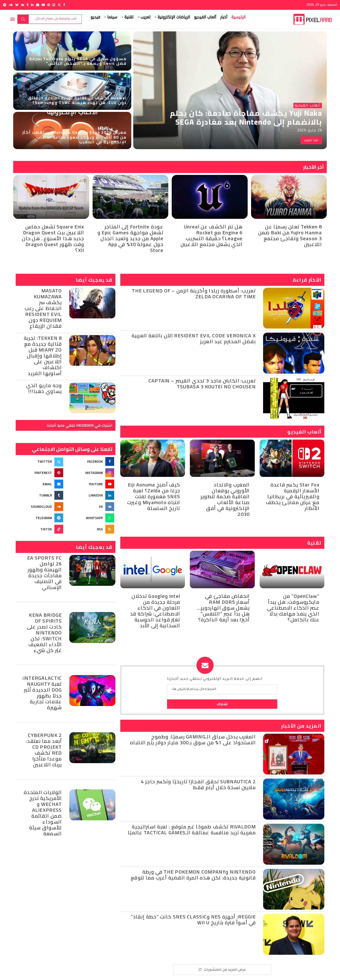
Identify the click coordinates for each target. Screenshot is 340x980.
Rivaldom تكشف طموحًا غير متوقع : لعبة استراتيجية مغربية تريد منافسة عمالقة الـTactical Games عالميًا (192, 830)
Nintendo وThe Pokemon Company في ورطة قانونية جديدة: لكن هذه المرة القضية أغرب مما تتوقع (193, 875)
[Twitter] (59, 5)
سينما (112, 17)
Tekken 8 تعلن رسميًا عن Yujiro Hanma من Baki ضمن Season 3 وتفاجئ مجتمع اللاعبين (290, 235)
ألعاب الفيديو (205, 17)
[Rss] (91, 529)
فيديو (96, 17)
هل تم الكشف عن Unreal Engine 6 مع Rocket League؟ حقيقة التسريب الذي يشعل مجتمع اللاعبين (212, 235)
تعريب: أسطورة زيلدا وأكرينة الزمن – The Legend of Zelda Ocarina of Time (194, 294)
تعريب (146, 17)
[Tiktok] (40, 529)
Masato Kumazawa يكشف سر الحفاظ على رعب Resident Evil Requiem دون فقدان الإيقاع (43, 308)
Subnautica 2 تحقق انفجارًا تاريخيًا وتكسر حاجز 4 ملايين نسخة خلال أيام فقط (198, 784)
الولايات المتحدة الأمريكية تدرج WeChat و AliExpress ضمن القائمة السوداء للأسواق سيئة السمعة (43, 813)
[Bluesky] (17, 5)
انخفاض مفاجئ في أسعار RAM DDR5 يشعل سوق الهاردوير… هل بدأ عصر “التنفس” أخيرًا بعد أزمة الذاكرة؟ (224, 608)
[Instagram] (54, 5)
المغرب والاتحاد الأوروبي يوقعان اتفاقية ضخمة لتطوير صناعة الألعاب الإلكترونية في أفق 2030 (225, 499)
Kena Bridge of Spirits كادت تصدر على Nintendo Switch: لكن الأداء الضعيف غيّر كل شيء (44, 633)
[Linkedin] (32, 5)
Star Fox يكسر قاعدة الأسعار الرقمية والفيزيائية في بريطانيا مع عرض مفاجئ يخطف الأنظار (293, 496)
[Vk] (23, 5)
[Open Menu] (12, 19)
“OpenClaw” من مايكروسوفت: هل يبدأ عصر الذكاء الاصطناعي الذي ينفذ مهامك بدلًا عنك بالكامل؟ (293, 608)
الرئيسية (238, 17)
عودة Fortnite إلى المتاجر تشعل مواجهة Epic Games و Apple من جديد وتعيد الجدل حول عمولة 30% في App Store (130, 238)
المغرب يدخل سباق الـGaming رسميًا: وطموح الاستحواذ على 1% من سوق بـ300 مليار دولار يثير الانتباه (193, 739)
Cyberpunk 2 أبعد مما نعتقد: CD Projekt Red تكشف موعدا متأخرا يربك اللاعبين (44, 750)
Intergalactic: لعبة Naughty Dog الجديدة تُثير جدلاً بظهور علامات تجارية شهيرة (42, 693)
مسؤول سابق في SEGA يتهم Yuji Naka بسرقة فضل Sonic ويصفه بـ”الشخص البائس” (78, 61)
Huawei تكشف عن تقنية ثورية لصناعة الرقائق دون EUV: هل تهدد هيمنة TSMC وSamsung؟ (77, 100)
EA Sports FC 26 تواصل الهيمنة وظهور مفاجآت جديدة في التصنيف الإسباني (45, 572)
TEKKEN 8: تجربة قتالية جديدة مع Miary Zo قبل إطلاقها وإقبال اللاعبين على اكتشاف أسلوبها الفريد (43, 356)
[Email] (38, 5)
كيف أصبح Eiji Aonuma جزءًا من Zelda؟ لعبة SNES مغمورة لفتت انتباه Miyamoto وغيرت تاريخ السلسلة (154, 496)
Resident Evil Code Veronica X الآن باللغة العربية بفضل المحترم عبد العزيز (194, 338)
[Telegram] (5, 5)
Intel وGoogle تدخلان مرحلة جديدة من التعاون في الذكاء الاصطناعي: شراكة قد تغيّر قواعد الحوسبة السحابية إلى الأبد (155, 611)
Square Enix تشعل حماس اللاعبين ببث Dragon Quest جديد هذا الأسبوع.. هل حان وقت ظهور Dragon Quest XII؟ (53, 238)
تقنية (129, 17)
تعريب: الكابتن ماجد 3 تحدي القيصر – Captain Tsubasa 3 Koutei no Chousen (202, 384)
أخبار (224, 17)
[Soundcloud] (11, 5)
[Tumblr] (28, 5)
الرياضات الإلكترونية (174, 17)
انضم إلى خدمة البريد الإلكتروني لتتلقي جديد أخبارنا (215, 679)
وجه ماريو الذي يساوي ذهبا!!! (44, 388)
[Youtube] (43, 5)
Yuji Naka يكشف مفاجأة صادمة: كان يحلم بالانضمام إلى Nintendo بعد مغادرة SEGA (246, 118)
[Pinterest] (49, 5)
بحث (23, 19)
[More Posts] (222, 970)
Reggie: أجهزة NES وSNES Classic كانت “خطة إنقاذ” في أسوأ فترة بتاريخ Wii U (193, 920)
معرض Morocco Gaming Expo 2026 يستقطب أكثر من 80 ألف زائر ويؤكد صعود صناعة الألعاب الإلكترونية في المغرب (74, 137)
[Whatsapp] (91, 518)
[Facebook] (64, 5)
